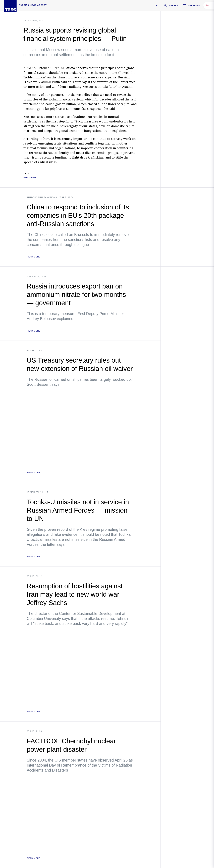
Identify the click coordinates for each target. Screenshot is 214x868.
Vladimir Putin (30, 178)
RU (158, 6)
